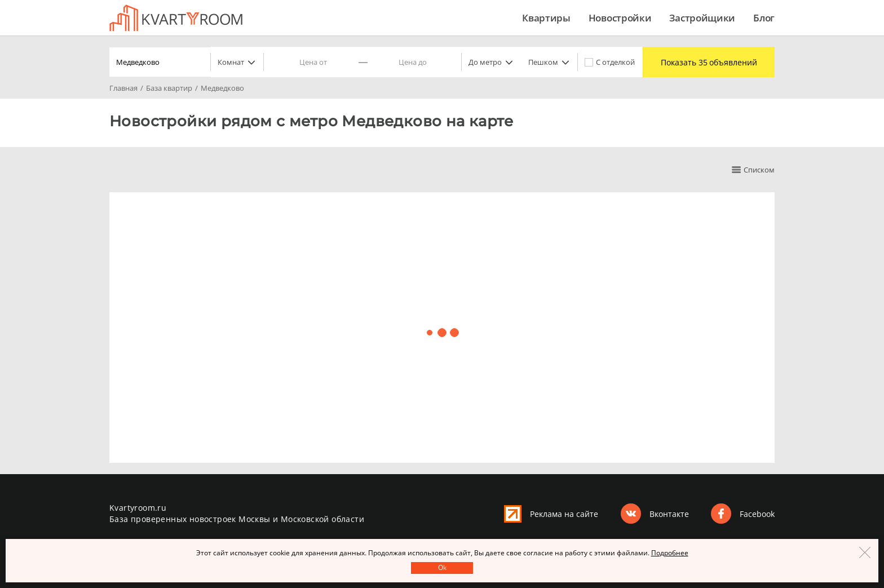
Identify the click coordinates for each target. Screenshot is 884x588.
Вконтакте (669, 514)
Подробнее (670, 553)
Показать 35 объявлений (706, 62)
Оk (442, 567)
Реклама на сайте (564, 514)
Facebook (757, 514)
